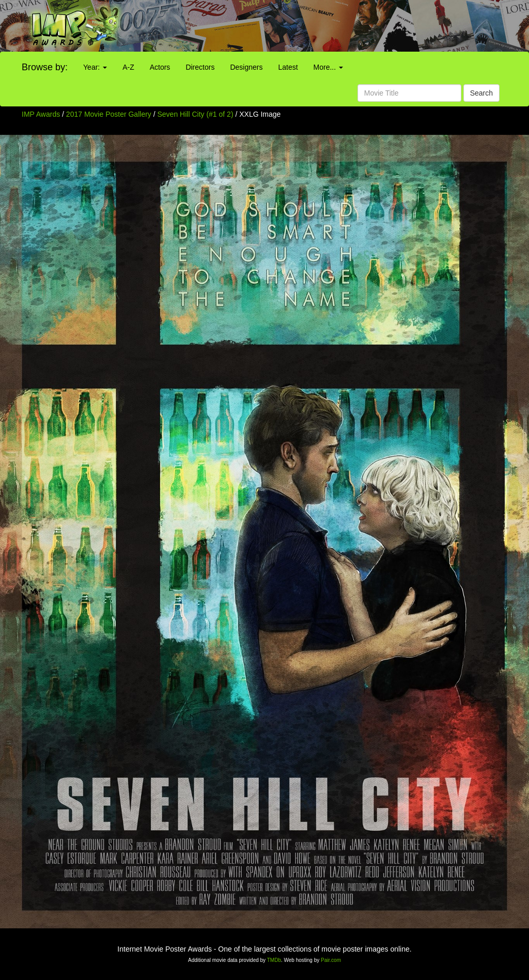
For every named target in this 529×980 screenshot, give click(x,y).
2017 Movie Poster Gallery (109, 114)
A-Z (128, 67)
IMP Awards (41, 114)
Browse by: (45, 67)
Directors (200, 67)
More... (328, 67)
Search (481, 93)
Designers (246, 67)
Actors (160, 67)
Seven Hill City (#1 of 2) (196, 114)
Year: (95, 67)
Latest (288, 67)
